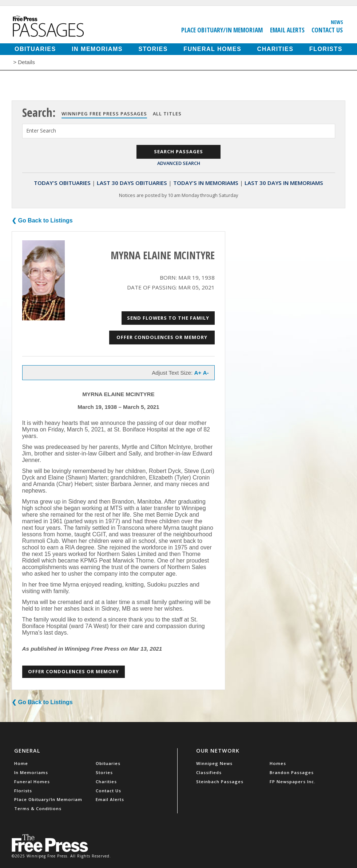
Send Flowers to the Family (168, 318)
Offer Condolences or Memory (162, 337)
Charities (275, 49)
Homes (278, 763)
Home (21, 763)
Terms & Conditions (38, 808)
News (337, 22)
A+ (198, 373)
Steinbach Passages (220, 782)
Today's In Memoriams (206, 183)
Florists (326, 49)
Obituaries (35, 49)
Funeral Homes (212, 49)
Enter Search (41, 131)
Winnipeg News (214, 763)
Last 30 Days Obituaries (132, 183)
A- (206, 373)
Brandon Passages (292, 772)
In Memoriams (97, 49)
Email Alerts (287, 30)
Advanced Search (179, 163)
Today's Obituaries (62, 183)
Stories (153, 49)
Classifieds (209, 772)
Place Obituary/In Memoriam (222, 30)
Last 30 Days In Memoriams (284, 183)
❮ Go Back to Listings (42, 220)
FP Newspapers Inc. (293, 782)
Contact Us (327, 30)
